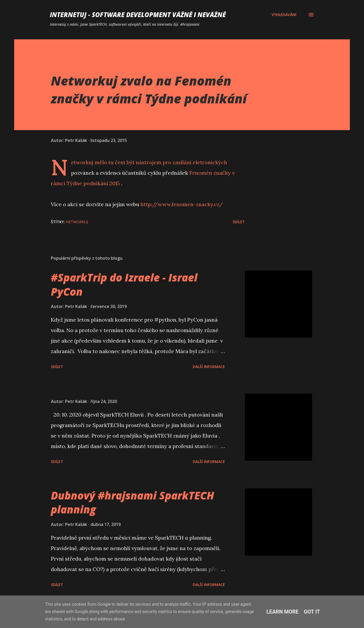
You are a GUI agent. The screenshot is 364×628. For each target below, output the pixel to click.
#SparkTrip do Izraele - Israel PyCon (124, 284)
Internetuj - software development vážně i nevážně (138, 15)
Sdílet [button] (239, 222)
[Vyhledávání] (284, 15)
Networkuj (82, 162)
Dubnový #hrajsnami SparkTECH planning (133, 502)
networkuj (77, 222)
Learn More (283, 612)
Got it (312, 612)
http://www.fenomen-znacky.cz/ (182, 204)
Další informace (209, 367)
